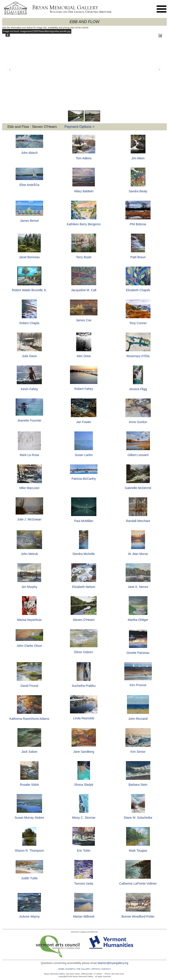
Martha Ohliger (138, 620)
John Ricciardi (138, 719)
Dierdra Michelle (84, 554)
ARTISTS (96, 969)
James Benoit (29, 221)
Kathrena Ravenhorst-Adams (29, 719)
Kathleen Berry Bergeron (84, 224)
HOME (61, 969)
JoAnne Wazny (29, 916)
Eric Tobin (84, 851)
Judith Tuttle (29, 878)
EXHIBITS (70, 969)
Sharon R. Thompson (29, 851)
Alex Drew (84, 356)
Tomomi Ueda (84, 884)
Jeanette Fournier (29, 420)
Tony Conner (138, 323)
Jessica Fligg (138, 389)
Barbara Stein (138, 785)
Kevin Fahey (29, 389)
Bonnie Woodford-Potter (138, 916)
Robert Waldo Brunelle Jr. (29, 290)
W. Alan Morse (138, 554)
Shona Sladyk (84, 785)
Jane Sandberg (84, 752)
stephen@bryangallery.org (113, 963)
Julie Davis (29, 356)
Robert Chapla (29, 323)
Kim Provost (138, 685)
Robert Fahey (84, 389)
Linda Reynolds (84, 718)
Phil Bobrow (138, 224)
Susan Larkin (84, 455)
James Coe (84, 320)
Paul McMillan (84, 521)
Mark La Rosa (29, 455)
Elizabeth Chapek (138, 290)
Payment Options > (80, 127)
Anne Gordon (138, 422)
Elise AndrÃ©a (29, 185)
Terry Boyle (84, 257)
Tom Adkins (84, 158)
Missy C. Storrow (84, 818)
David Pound (29, 686)
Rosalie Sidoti (29, 785)
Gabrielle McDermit (138, 488)
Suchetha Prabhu (84, 686)
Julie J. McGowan (29, 519)
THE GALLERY (83, 969)
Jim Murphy (29, 587)
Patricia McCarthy (84, 479)
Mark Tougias (138, 851)
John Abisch (29, 153)
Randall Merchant (138, 521)
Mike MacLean (29, 488)
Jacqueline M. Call (84, 290)
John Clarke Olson (29, 646)
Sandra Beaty (138, 191)
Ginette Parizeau (138, 653)
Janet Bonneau (29, 257)
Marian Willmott (84, 916)
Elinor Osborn (84, 652)
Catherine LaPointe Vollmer (138, 884)
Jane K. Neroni (138, 587)
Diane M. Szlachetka (138, 818)
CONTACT (106, 969)
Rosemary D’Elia (138, 356)
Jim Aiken (138, 158)
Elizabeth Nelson (84, 587)
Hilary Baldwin (84, 191)
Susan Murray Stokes (29, 818)
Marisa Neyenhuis (29, 620)
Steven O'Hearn (84, 620)
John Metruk (29, 554)
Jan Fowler (84, 422)
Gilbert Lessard (138, 455)
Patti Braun (138, 257)
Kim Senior (138, 752)
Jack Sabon (29, 752)
